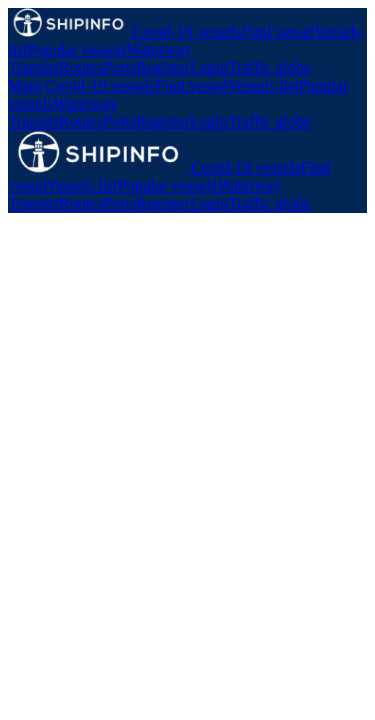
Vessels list (263, 85)
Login (209, 67)
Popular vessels (77, 49)
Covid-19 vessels (187, 31)
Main (25, 85)
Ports (119, 67)
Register (162, 67)
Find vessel (278, 31)
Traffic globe (269, 67)
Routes (81, 67)
